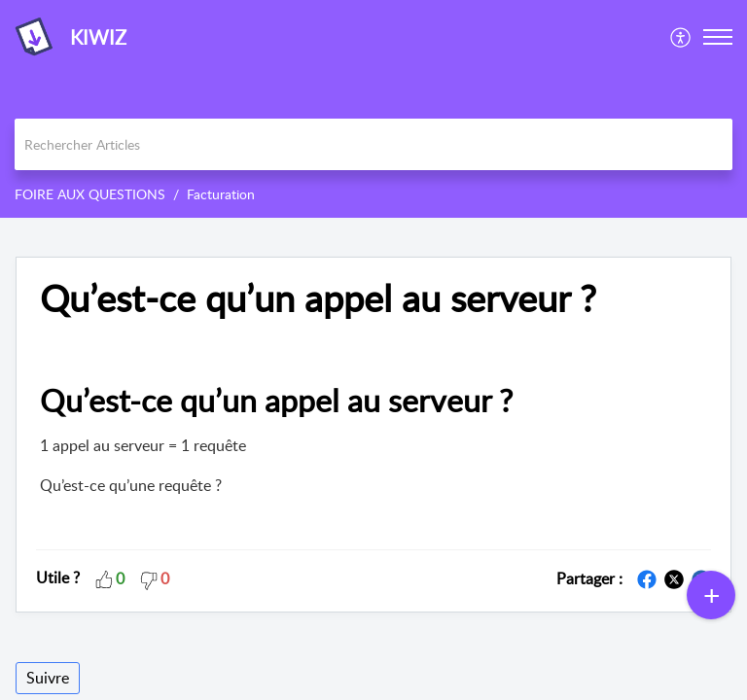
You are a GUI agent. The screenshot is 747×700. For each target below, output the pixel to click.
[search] (373, 144)
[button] (681, 37)
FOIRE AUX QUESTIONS (90, 194)
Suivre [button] (48, 678)
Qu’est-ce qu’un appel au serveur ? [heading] (318, 298)
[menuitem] (681, 37)
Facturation (221, 194)
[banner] (373, 109)
